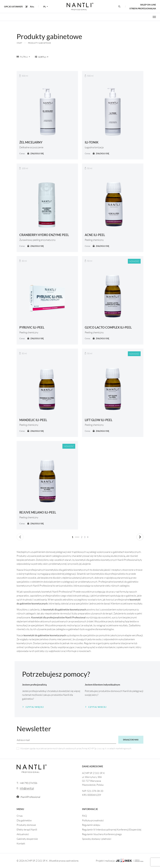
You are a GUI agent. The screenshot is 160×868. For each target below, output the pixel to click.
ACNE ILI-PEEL (95, 235)
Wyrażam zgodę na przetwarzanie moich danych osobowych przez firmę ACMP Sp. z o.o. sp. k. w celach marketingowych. (76, 748)
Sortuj (41, 57)
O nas (20, 816)
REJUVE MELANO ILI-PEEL (38, 512)
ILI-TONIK (92, 142)
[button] (32, 6)
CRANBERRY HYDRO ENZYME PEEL (44, 235)
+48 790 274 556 (27, 783)
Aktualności (23, 834)
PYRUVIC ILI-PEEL (32, 327)
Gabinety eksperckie (27, 839)
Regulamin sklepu (91, 825)
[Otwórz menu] (154, 17)
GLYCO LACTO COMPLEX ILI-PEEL (108, 327)
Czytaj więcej (35, 707)
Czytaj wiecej (97, 707)
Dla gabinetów (24, 820)
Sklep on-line (148, 5)
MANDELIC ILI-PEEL (33, 420)
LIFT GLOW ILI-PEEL (99, 420)
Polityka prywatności (93, 820)
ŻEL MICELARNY (31, 142)
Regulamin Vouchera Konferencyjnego (102, 834)
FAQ (84, 816)
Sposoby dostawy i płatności (97, 839)
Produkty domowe (26, 825)
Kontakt (21, 843)
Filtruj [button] (22, 57)
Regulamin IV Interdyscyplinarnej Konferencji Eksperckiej (112, 830)
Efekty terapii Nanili (27, 830)
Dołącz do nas (131, 740)
